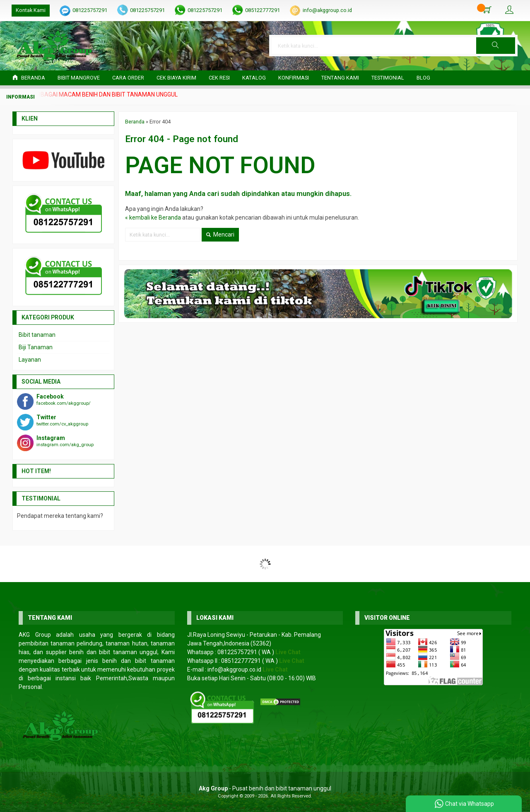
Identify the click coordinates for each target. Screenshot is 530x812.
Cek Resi (219, 78)
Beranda (29, 78)
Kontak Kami (31, 10)
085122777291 (263, 10)
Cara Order (128, 78)
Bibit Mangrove (79, 78)
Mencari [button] (220, 234)
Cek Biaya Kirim (176, 78)
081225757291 (90, 10)
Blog (423, 78)
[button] (496, 46)
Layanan (30, 360)
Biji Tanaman (36, 347)
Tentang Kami (340, 78)
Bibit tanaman (37, 335)
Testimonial (388, 78)
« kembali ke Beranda (153, 217)
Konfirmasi (294, 78)
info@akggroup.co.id (327, 10)
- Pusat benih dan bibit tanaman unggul (265, 788)
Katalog (254, 78)
